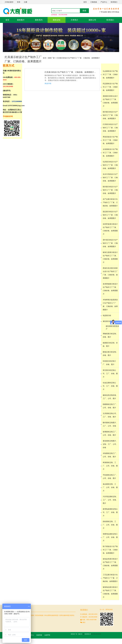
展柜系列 (39, 20)
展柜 (83, 634)
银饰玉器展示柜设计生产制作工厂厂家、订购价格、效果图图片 (110, 257)
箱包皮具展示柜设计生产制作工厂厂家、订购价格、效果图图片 (110, 564)
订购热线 (94, 2)
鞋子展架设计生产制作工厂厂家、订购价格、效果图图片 (110, 550)
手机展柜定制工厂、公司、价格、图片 (110, 477)
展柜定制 (56, 20)
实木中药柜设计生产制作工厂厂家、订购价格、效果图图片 (110, 178)
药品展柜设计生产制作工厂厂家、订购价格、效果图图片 (110, 87)
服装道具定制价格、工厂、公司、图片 (110, 397)
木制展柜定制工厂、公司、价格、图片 (110, 455)
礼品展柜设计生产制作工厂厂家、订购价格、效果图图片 (110, 74)
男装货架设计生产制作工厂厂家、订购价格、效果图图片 (110, 140)
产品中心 (104, 2)
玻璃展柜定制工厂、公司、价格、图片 (110, 433)
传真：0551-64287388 (88, 620)
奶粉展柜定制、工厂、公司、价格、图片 (110, 525)
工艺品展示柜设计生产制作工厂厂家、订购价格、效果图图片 (110, 578)
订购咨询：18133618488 (89, 617)
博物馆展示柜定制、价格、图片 (110, 335)
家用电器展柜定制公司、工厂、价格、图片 (110, 512)
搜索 (84, 11)
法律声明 (47, 635)
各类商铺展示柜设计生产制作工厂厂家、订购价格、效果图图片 (110, 289)
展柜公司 (92, 20)
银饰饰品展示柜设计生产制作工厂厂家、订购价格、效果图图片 (110, 592)
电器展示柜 (107, 315)
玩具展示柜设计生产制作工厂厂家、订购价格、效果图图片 (110, 165)
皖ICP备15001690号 (96, 634)
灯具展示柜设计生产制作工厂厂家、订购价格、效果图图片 (78, 58)
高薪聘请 (39, 635)
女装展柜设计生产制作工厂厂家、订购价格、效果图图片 (110, 153)
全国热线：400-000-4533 (89, 614)
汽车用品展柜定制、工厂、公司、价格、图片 (110, 500)
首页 (85, 2)
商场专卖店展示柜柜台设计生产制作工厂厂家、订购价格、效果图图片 (110, 273)
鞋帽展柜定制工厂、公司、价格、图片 (110, 406)
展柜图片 (21, 20)
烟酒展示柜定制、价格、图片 (110, 344)
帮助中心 (31, 635)
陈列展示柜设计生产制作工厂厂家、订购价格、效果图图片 (110, 115)
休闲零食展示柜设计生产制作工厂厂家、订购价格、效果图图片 (110, 229)
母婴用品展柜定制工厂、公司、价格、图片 (110, 537)
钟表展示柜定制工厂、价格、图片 (109, 363)
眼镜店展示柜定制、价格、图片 (110, 354)
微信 (83, 622)
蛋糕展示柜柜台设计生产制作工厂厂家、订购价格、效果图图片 (110, 101)
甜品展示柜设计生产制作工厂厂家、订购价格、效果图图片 (110, 215)
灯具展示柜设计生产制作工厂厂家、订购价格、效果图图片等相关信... (71, 72)
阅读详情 (48, 83)
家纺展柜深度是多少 (112, 327)
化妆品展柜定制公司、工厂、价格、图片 (110, 386)
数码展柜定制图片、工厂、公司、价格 (110, 424)
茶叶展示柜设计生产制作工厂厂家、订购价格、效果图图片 (110, 243)
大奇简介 (74, 20)
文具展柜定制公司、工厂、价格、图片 (110, 415)
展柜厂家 (51, 58)
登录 (19, 2)
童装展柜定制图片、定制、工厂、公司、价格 (110, 444)
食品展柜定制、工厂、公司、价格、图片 (110, 487)
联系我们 (114, 2)
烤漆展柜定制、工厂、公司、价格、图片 (110, 466)
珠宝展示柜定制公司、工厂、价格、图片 (110, 374)
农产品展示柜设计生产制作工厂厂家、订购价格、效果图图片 (110, 202)
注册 (26, 2)
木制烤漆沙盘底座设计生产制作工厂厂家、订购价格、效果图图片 (110, 305)
